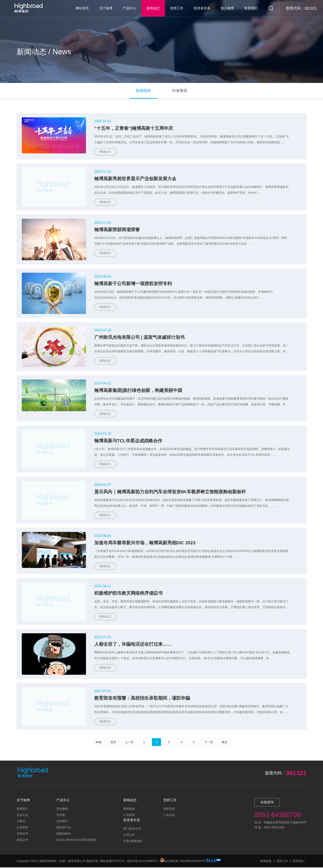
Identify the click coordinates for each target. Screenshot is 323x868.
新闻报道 (129, 809)
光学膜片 (62, 822)
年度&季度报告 (133, 842)
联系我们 (251, 8)
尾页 (225, 743)
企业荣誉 (22, 828)
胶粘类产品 (64, 828)
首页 (113, 743)
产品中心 (129, 8)
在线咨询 (267, 803)
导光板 (61, 816)
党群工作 (177, 8)
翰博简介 (22, 809)
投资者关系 (202, 8)
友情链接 (266, 862)
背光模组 (62, 809)
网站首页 (82, 8)
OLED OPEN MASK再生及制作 (77, 840)
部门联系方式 (132, 829)
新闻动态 (153, 8)
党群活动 (169, 809)
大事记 (21, 822)
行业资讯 (129, 816)
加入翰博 (227, 8)
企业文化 (22, 816)
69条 (99, 743)
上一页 (129, 743)
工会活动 (169, 816)
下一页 (209, 743)
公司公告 (129, 835)
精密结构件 (64, 834)
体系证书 (22, 840)
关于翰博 (106, 8)
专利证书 (22, 834)
